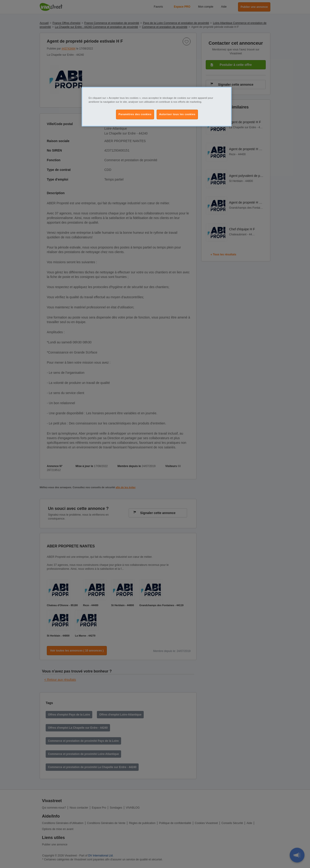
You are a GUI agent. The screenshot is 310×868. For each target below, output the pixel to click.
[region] (157, 107)
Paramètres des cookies (135, 114)
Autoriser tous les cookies (177, 114)
